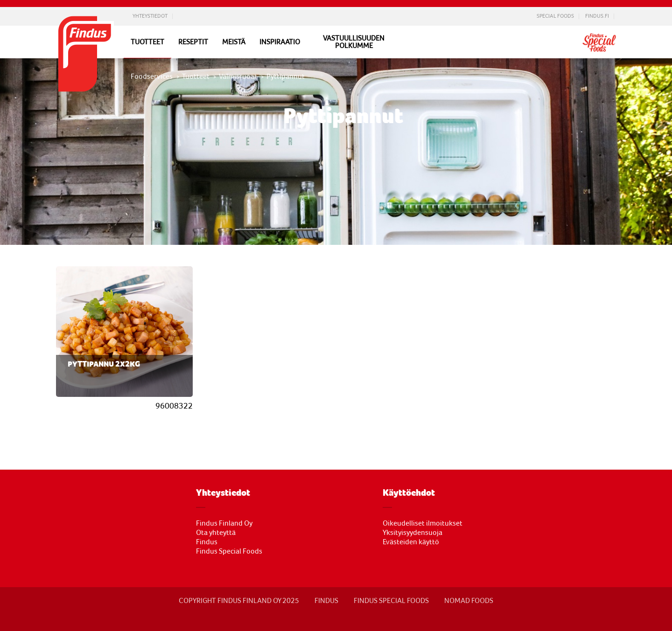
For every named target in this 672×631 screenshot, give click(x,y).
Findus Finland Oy (224, 523)
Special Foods (555, 16)
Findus (207, 542)
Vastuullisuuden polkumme (354, 42)
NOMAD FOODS (469, 601)
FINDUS (326, 601)
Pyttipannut (286, 76)
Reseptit (193, 42)
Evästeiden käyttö (411, 542)
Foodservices (152, 76)
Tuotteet (147, 42)
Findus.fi (597, 16)
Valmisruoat (238, 76)
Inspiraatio (280, 42)
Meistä (234, 42)
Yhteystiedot (150, 16)
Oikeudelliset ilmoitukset (423, 523)
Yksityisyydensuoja (413, 533)
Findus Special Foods (229, 551)
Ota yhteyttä (216, 533)
